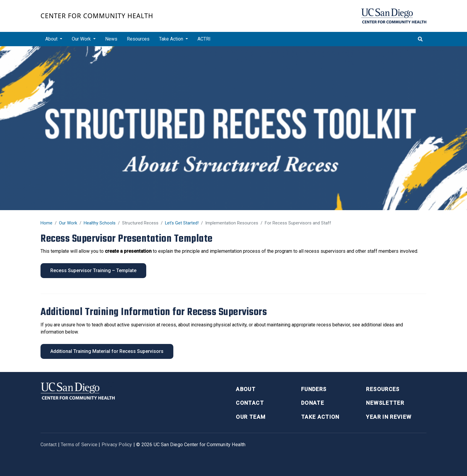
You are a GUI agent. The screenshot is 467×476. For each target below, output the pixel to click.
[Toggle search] (420, 39)
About (246, 389)
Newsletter (385, 403)
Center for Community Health (97, 16)
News (111, 39)
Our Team (251, 417)
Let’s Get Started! (182, 223)
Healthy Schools (100, 223)
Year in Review (389, 417)
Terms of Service (79, 445)
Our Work (68, 223)
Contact (250, 403)
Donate (313, 403)
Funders (314, 389)
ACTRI (204, 39)
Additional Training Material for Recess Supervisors (107, 351)
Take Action (320, 417)
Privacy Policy (117, 445)
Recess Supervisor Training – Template (93, 270)
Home (46, 223)
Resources (138, 39)
